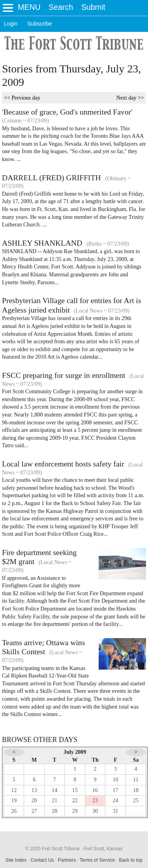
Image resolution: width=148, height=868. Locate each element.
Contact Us (42, 860)
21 (54, 800)
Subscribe (39, 24)
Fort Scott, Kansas (103, 849)
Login (11, 24)
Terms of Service (97, 860)
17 (116, 790)
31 (116, 811)
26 (14, 811)
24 (116, 800)
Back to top (131, 860)
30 (95, 811)
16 (95, 790)
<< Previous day (22, 98)
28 (54, 811)
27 (34, 811)
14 (54, 790)
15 (75, 790)
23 (95, 800)
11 (136, 780)
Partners (67, 860)
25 (136, 800)
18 (136, 790)
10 (116, 780)
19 (14, 800)
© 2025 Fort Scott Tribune (52, 849)
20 (34, 800)
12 (14, 790)
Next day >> (130, 98)
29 (75, 811)
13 (34, 790)
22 (75, 800)
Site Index (16, 860)
